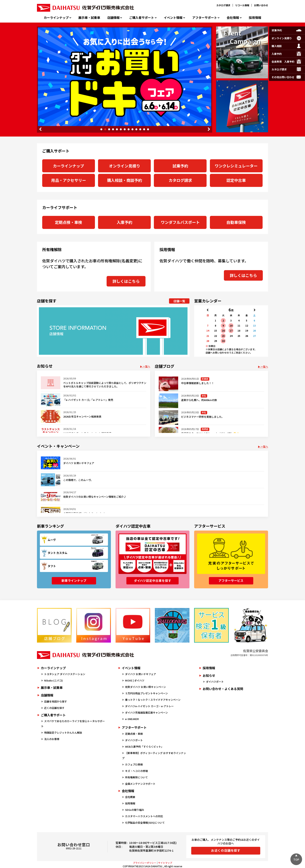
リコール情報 (242, 5)
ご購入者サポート (142, 18)
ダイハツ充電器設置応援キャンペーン (146, 713)
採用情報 (255, 18)
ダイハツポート (134, 740)
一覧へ (146, 366)
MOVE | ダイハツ (135, 680)
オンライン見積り (124, 166)
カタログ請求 (223, 5)
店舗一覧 (179, 301)
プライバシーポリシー (145, 863)
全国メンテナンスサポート (140, 784)
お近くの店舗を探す (226, 850)
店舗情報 (113, 18)
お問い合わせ (261, 5)
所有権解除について (136, 777)
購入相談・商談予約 (124, 180)
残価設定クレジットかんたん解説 (63, 733)
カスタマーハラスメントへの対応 (144, 816)
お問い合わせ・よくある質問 (223, 689)
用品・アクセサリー (69, 180)
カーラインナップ (56, 18)
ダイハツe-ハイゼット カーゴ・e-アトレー (149, 706)
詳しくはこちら (126, 281)
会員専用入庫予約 (283, 62)
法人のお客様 (52, 739)
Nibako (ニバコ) (53, 680)
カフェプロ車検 (134, 764)
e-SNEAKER (132, 719)
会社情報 (233, 18)
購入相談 (277, 46)
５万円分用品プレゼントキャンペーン (146, 693)
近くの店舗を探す (54, 708)
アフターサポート (205, 18)
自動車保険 (236, 222)
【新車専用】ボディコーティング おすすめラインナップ (154, 755)
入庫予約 (124, 222)
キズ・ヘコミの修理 (136, 771)
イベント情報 (173, 18)
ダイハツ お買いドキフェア (141, 674)
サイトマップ (165, 863)
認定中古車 (236, 180)
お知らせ (209, 675)
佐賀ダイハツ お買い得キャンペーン (145, 687)
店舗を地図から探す (56, 701)
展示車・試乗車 (89, 18)
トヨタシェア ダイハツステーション (65, 674)
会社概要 (130, 797)
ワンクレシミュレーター (236, 166)
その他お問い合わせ (283, 77)
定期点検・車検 (68, 222)
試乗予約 (180, 166)
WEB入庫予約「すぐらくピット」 (144, 747)
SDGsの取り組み (135, 810)
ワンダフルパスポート (180, 222)
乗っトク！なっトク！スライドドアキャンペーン (153, 700)
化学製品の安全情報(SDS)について (145, 823)
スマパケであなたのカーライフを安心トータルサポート (73, 724)
